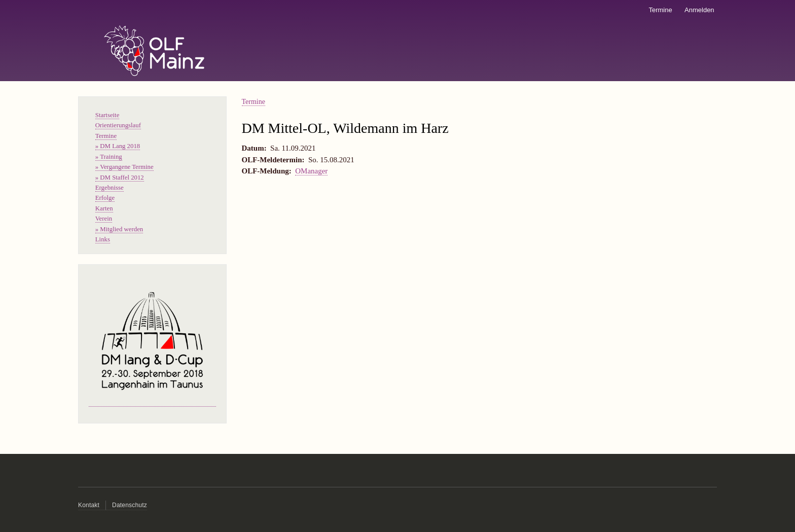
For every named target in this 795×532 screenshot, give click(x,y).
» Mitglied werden (119, 229)
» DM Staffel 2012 (120, 178)
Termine (660, 10)
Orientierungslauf (118, 125)
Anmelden (699, 10)
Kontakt (89, 505)
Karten (104, 208)
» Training (109, 157)
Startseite (107, 115)
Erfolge (105, 198)
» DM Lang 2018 (118, 146)
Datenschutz (130, 505)
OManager (311, 171)
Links (103, 239)
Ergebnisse (110, 188)
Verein (104, 219)
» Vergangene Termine (124, 167)
